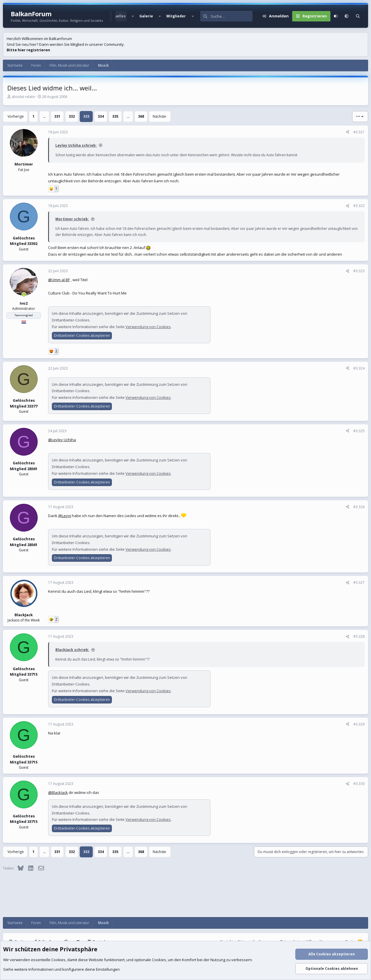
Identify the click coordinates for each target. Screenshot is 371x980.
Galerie (146, 16)
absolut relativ (23, 97)
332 (72, 116)
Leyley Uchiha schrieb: (76, 145)
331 (57, 116)
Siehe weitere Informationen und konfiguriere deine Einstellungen (61, 969)
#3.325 (359, 431)
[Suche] (232, 16)
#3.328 (359, 636)
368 (141, 116)
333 (86, 116)
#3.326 (359, 507)
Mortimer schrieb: (72, 219)
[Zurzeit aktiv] (24, 295)
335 (115, 116)
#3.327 (359, 582)
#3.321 (359, 132)
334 (101, 116)
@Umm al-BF (59, 280)
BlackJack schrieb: (72, 650)
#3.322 (359, 206)
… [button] (44, 116)
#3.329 (359, 724)
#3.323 (359, 271)
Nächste (159, 116)
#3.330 (359, 784)
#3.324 (359, 368)
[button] (132, 16)
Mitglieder (176, 16)
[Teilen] (348, 132)
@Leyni (65, 516)
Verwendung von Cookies (148, 327)
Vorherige (16, 116)
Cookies (58, 960)
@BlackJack (58, 792)
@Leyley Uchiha (62, 440)
